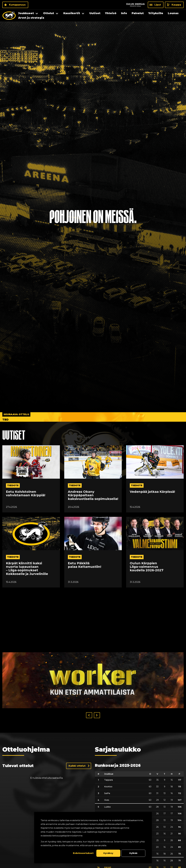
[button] (89, 715)
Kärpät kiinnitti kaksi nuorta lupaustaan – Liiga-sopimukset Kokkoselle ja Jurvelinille (27, 569)
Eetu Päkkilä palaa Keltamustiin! (84, 565)
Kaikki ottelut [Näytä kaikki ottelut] (77, 766)
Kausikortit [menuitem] (72, 13)
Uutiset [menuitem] (95, 13)
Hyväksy (108, 853)
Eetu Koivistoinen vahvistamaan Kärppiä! (26, 494)
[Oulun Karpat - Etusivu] (9, 16)
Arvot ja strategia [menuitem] (31, 18)
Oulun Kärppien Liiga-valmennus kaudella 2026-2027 (147, 567)
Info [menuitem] (124, 13)
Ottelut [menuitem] (49, 13)
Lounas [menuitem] (173, 13)
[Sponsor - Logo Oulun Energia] (135, 5)
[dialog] (93, 838)
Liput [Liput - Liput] (158, 5)
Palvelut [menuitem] (138, 13)
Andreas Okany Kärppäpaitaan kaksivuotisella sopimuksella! (93, 495)
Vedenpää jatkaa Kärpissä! (152, 492)
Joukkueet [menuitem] (26, 13)
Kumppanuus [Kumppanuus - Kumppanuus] (17, 5)
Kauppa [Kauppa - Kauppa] (176, 5)
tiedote (13, 485)
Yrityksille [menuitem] (156, 13)
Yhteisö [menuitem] (111, 13)
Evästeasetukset (83, 853)
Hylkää (133, 853)
